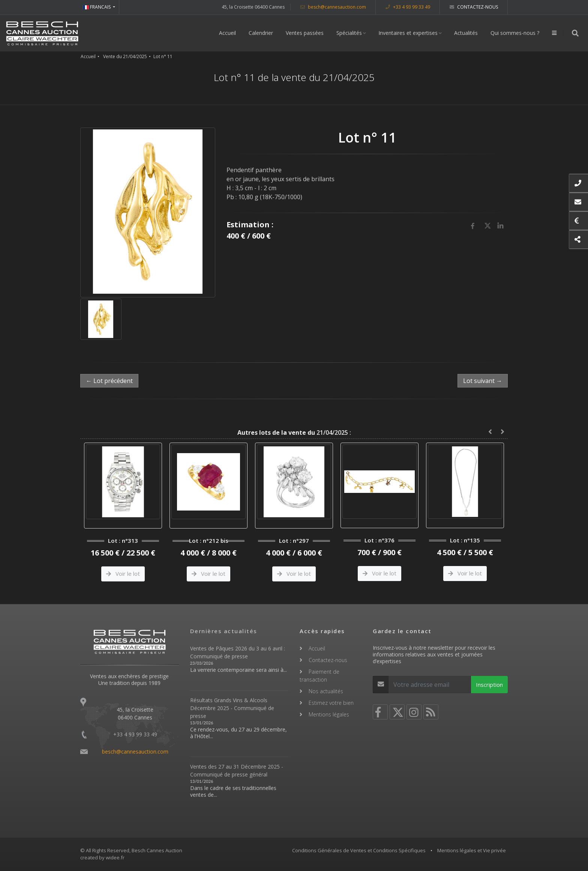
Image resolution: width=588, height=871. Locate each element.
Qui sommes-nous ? (515, 33)
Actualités (466, 33)
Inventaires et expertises (408, 33)
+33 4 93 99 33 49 (408, 7)
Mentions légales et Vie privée (472, 850)
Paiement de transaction (319, 676)
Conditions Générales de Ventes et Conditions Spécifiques (359, 850)
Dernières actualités (224, 631)
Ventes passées (305, 33)
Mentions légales (329, 714)
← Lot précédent (109, 381)
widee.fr (115, 857)
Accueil (227, 33)
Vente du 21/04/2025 (125, 56)
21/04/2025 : (294, 432)
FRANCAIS (97, 7)
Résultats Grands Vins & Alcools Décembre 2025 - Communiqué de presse (232, 708)
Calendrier (261, 33)
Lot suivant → (483, 381)
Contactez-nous (474, 7)
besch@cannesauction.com (333, 7)
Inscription (489, 685)
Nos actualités (326, 691)
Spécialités (349, 33)
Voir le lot (123, 574)
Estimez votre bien (331, 703)
